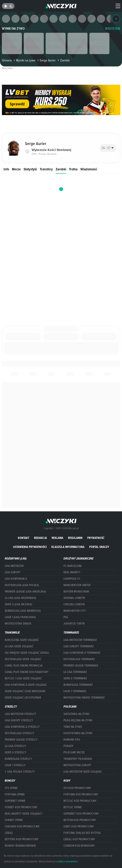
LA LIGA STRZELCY (15, 746)
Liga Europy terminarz (79, 646)
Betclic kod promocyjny (80, 801)
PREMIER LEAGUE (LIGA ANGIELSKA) (25, 592)
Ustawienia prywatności (30, 547)
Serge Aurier (46, 60)
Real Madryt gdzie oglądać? (24, 814)
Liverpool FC (72, 579)
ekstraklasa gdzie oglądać (23, 659)
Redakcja (40, 538)
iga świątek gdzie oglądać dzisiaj (27, 653)
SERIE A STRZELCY (16, 752)
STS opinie (11, 788)
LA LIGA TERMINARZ (75, 672)
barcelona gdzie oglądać (22, 640)
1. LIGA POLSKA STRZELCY (20, 772)
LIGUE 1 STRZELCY (15, 765)
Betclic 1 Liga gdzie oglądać (23, 678)
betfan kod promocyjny (80, 820)
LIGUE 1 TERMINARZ (75, 691)
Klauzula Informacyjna (68, 547)
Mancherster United (77, 585)
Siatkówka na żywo (76, 714)
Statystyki (30, 169)
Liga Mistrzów (14, 566)
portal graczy (99, 547)
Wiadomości (89, 169)
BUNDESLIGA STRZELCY (18, 759)
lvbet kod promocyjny (79, 826)
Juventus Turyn (74, 624)
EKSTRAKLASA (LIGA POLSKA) (22, 585)
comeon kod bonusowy (79, 846)
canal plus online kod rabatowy (27, 672)
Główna (7, 60)
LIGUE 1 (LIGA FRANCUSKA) (20, 617)
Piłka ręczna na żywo (78, 720)
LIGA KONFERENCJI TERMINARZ (82, 653)
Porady (68, 746)
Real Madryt (72, 572)
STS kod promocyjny (77, 788)
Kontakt (24, 538)
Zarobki (61, 169)
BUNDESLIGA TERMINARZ (78, 685)
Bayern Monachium (76, 592)
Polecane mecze (74, 752)
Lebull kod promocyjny (79, 839)
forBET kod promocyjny (21, 807)
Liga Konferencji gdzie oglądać (26, 685)
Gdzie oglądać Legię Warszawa (25, 691)
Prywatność (96, 538)
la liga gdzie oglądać (19, 646)
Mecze (16, 169)
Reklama (57, 538)
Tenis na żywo (73, 727)
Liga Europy (13, 572)
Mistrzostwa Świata (18, 624)
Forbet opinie (14, 820)
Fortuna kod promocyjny (81, 794)
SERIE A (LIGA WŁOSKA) (18, 604)
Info (6, 169)
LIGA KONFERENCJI (16, 579)
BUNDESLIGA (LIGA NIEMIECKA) (23, 611)
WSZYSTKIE (113, 29)
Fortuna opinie (15, 794)
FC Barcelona (73, 566)
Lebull (9, 833)
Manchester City (75, 611)
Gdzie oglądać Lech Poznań (23, 698)
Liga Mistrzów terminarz (80, 640)
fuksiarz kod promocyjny (22, 826)
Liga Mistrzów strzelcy (20, 714)
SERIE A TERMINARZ (75, 678)
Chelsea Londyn (74, 604)
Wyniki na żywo (13, 29)
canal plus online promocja (24, 666)
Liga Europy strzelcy (19, 720)
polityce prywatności (68, 861)
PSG (66, 617)
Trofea (73, 169)
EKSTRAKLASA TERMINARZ (79, 659)
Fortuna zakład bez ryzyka (82, 833)
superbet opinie (15, 801)
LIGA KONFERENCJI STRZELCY (22, 727)
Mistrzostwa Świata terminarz (84, 698)
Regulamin (75, 538)
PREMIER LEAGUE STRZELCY (21, 740)
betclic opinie (73, 807)
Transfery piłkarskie (78, 759)
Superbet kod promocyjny (81, 814)
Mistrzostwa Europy (77, 765)
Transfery (46, 169)
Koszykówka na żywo (78, 733)
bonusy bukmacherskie (20, 846)
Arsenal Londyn (74, 598)
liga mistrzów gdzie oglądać (83, 772)
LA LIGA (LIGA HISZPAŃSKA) (20, 598)
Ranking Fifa (72, 740)
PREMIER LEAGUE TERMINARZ (81, 666)
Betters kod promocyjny (22, 839)
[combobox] (108, 148)
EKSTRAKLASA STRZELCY (20, 733)
